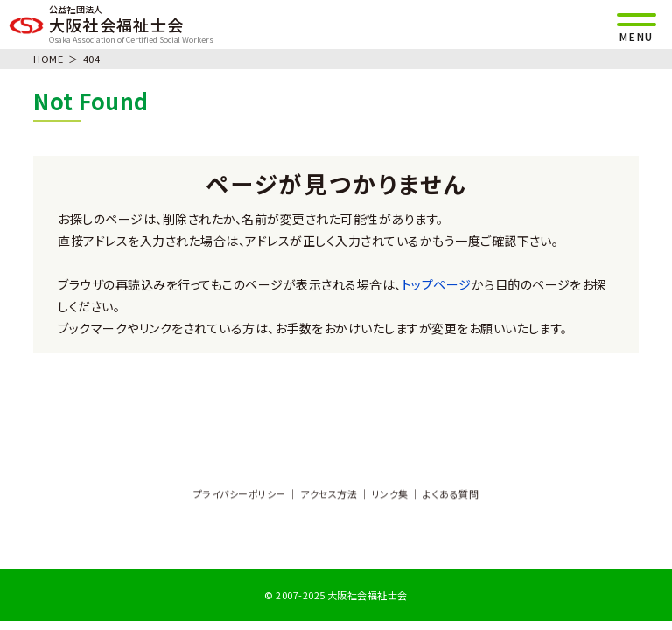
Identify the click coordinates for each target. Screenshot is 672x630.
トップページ (437, 284)
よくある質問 (451, 495)
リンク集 (390, 495)
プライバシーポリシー (240, 495)
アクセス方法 (329, 495)
